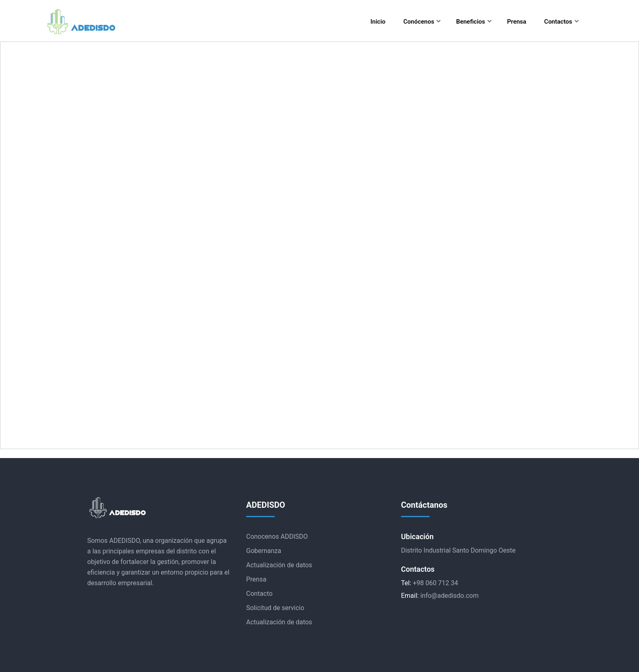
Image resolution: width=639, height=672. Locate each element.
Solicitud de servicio (275, 608)
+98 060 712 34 (435, 583)
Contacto (259, 594)
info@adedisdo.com (449, 596)
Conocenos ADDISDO (277, 536)
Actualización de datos (279, 565)
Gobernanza (264, 551)
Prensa (256, 579)
